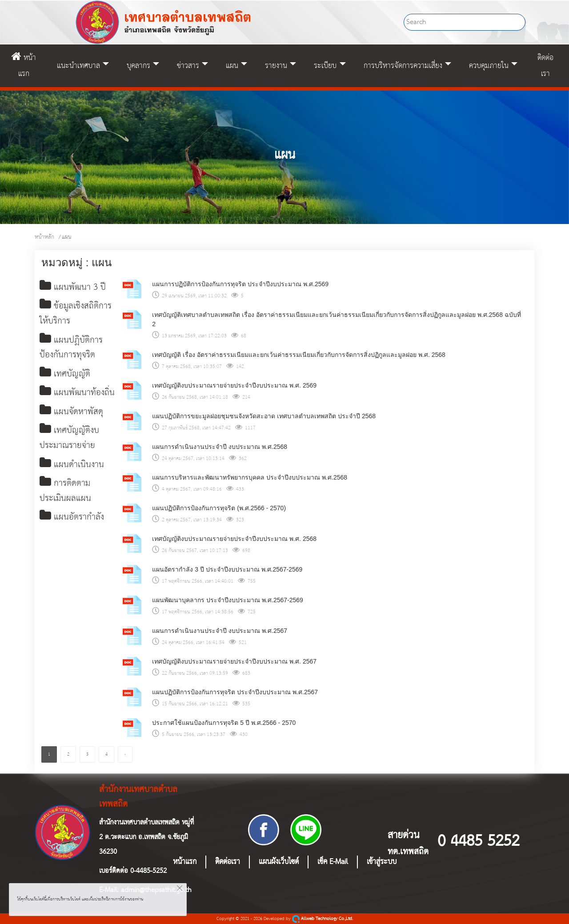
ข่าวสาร (188, 66)
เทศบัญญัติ (65, 376)
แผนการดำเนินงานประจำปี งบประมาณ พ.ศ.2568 (220, 447)
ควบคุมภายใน (489, 66)
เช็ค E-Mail (333, 862)
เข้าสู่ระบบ (382, 862)
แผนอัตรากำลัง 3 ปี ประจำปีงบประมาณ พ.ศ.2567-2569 (227, 569)
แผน (232, 66)
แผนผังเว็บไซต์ (279, 862)
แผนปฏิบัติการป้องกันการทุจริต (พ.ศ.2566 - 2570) (219, 508)
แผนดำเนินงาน (72, 468)
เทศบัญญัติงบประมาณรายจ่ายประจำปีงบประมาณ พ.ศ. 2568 (234, 539)
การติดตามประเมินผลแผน (65, 495)
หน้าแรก (24, 66)
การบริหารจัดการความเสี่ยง (403, 66)
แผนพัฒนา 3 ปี (73, 288)
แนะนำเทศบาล (78, 66)
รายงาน (276, 66)
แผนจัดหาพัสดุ (71, 414)
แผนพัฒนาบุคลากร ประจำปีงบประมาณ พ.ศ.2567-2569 (228, 600)
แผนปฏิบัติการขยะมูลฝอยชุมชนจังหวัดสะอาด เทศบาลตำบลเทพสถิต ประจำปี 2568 (264, 416)
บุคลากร (138, 66)
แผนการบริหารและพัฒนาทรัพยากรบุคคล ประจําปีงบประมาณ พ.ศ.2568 (250, 477)
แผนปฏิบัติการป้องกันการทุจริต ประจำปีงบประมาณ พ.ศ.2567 (235, 692)
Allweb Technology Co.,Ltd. (323, 919)
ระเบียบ (325, 66)
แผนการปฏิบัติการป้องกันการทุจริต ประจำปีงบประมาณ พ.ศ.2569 (240, 284)
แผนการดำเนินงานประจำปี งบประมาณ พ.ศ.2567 (220, 631)
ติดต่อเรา (545, 66)
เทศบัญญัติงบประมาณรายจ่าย (69, 441)
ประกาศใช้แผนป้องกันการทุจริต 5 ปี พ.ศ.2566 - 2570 (224, 723)
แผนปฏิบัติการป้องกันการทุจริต (71, 349)
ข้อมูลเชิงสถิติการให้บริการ (76, 314)
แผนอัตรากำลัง (72, 522)
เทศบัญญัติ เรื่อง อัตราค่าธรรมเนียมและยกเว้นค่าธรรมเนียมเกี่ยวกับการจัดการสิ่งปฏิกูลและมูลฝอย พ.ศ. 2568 (299, 355)
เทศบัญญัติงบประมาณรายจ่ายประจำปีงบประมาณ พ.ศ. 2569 (234, 385)
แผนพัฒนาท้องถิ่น (77, 395)
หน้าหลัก (44, 237)
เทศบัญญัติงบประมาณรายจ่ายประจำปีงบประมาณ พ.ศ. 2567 (234, 661)
